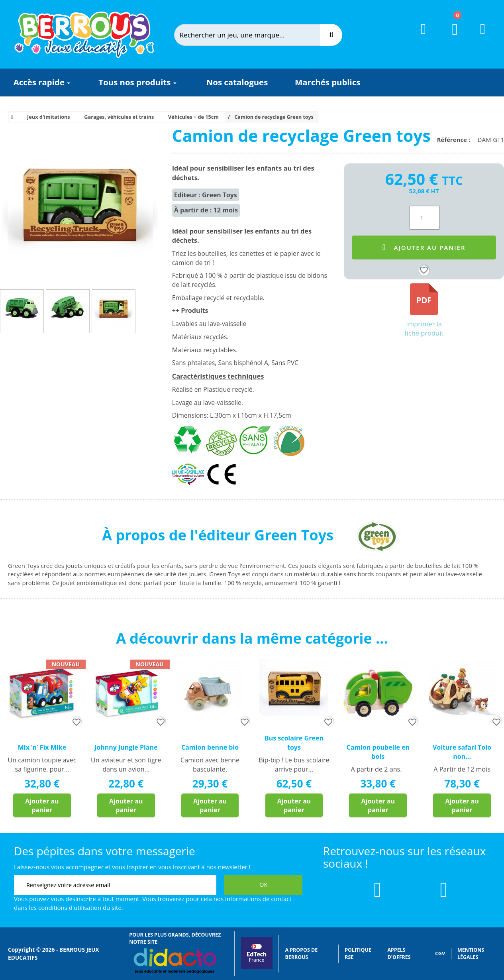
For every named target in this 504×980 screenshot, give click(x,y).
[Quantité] (425, 218)
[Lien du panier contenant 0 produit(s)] (450, 37)
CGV (440, 953)
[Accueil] (11, 117)
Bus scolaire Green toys (294, 743)
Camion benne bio (210, 747)
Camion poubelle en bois (378, 752)
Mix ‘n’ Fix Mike (42, 747)
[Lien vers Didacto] (175, 961)
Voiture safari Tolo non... (462, 752)
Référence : (455, 139)
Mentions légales (471, 953)
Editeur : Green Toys (206, 195)
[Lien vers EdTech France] (257, 967)
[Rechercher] (254, 35)
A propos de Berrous (301, 953)
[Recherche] (331, 35)
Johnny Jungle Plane (126, 747)
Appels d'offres (399, 953)
